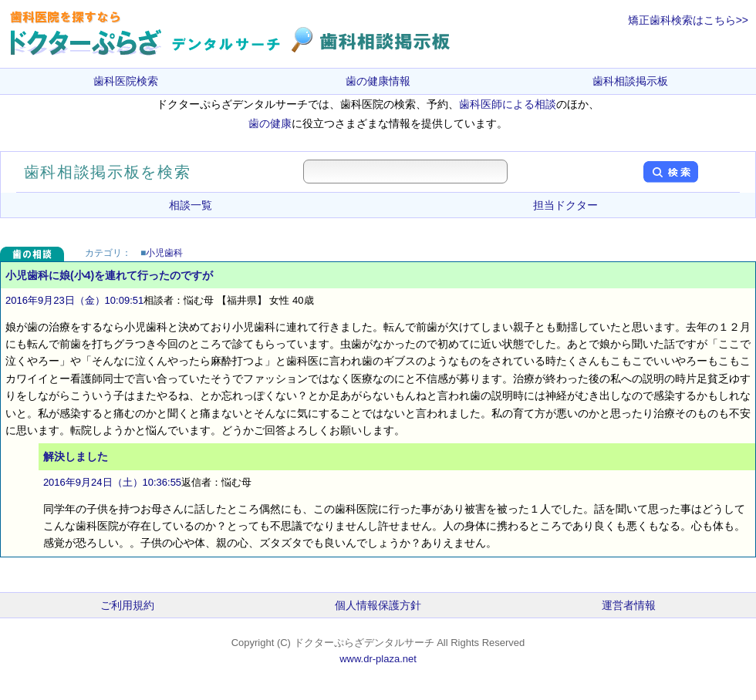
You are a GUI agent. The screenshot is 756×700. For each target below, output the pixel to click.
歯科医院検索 (126, 81)
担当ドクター (565, 205)
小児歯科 (164, 253)
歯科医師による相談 (508, 104)
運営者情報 (629, 605)
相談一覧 (191, 205)
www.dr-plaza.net (378, 659)
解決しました (76, 456)
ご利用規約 (127, 605)
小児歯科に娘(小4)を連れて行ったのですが (109, 275)
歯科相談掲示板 (630, 81)
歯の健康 (270, 123)
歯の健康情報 (378, 81)
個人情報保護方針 (378, 605)
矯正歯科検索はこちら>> (688, 20)
